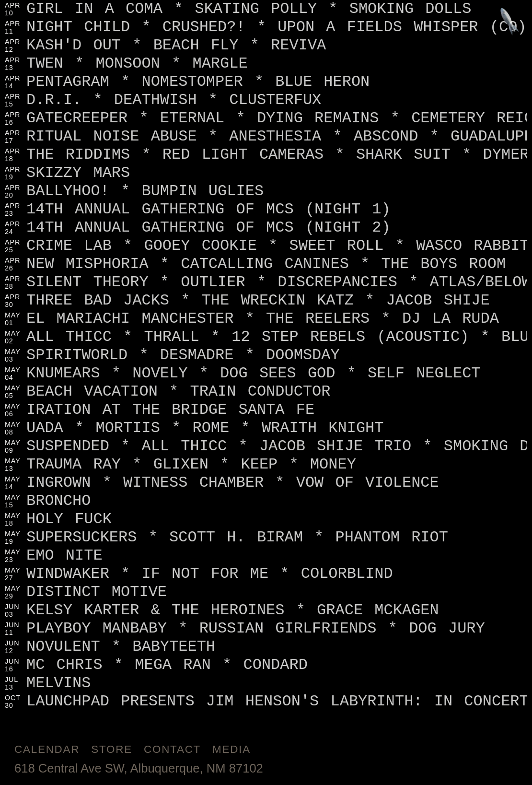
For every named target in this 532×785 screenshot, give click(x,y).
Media (231, 749)
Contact (172, 749)
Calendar (47, 749)
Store (112, 749)
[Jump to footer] (510, 22)
